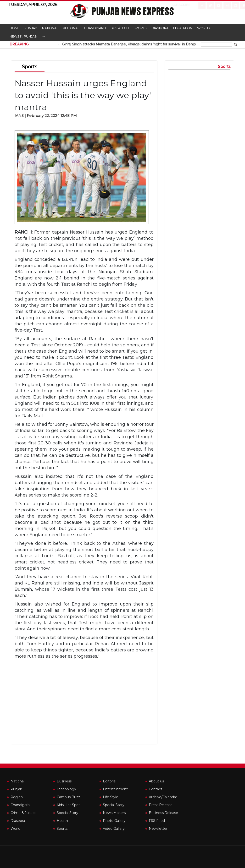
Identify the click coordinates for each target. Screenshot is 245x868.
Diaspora (160, 28)
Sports (140, 28)
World (203, 28)
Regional (71, 28)
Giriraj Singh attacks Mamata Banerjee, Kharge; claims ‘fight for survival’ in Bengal (139, 44)
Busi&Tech (120, 28)
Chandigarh (95, 28)
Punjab (31, 28)
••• (44, 36)
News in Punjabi (24, 36)
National (50, 28)
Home (15, 28)
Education (183, 28)
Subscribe (177, 5)
